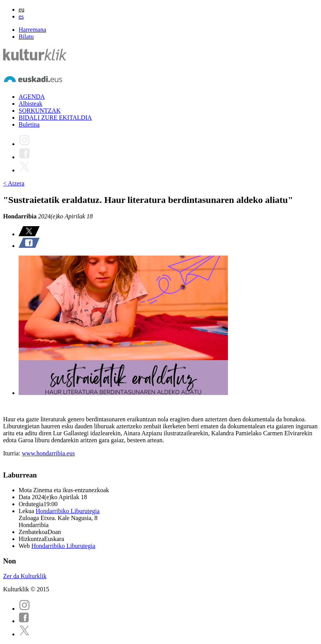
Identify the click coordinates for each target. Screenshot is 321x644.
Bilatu (26, 37)
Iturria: (12, 453)
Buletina (29, 125)
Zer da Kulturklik (25, 576)
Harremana (32, 30)
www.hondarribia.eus (48, 453)
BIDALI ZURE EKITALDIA (55, 118)
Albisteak (30, 104)
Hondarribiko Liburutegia (68, 511)
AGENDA (32, 97)
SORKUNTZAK (40, 111)
